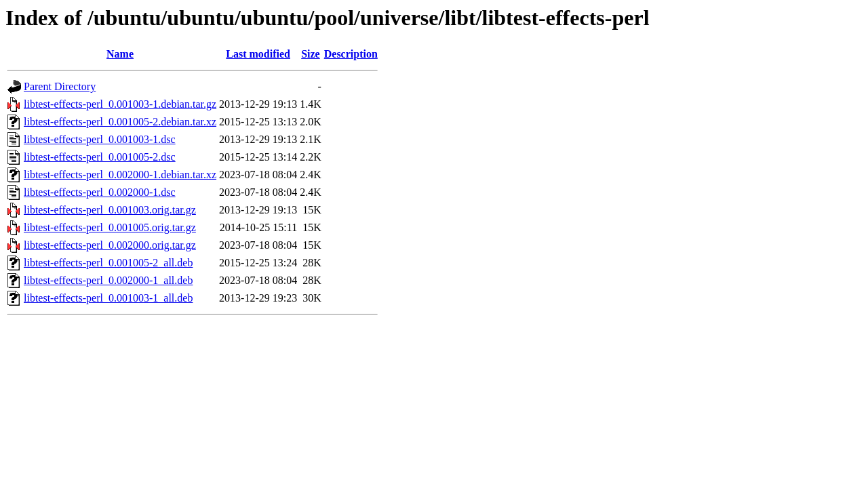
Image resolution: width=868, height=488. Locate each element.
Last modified (258, 54)
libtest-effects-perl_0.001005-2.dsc (100, 157)
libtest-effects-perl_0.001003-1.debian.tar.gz (120, 104)
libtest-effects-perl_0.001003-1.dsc (100, 139)
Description (351, 54)
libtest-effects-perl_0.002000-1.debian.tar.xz (120, 175)
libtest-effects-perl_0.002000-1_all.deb (108, 280)
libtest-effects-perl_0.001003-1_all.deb (108, 298)
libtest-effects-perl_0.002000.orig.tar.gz (110, 245)
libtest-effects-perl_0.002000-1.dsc (100, 192)
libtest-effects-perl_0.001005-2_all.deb (108, 263)
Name (120, 54)
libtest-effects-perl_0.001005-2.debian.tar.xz (120, 122)
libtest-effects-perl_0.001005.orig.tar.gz (110, 227)
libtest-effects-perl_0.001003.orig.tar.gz (110, 210)
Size (311, 54)
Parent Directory (60, 86)
